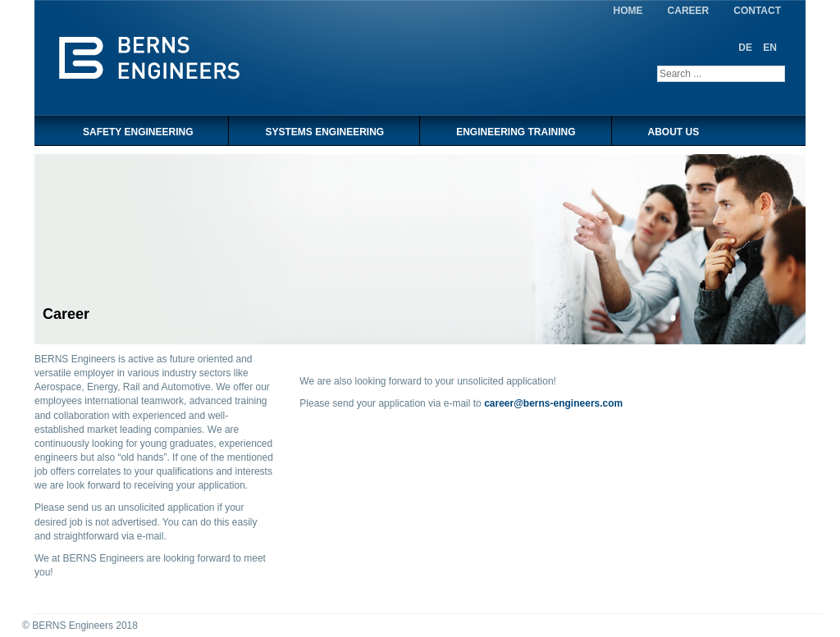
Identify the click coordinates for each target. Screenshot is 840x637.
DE (746, 48)
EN (770, 48)
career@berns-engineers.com (553, 403)
